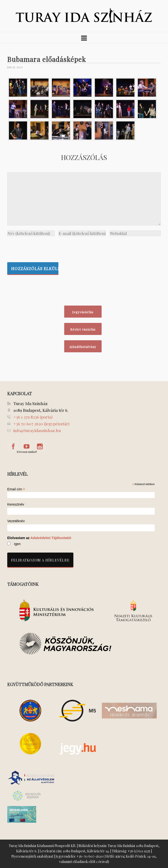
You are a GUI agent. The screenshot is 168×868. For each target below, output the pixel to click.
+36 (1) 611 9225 (139, 851)
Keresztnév (16, 504)
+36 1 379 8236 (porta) (33, 417)
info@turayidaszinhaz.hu (37, 430)
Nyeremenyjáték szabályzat (32, 856)
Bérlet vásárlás (83, 329)
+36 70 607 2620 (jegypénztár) (41, 424)
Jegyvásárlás (83, 312)
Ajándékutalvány (83, 347)
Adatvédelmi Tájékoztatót (51, 538)
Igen (17, 544)
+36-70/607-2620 (90, 856)
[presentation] (44, 248)
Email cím (16, 489)
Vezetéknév (16, 521)
